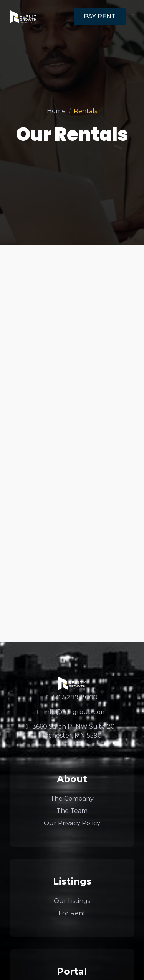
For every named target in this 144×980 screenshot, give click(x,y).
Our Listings (72, 901)
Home (56, 111)
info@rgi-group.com (72, 712)
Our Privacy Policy (72, 823)
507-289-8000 (72, 697)
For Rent (72, 913)
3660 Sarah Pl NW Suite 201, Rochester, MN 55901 (72, 731)
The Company (72, 799)
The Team (72, 811)
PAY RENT (100, 16)
